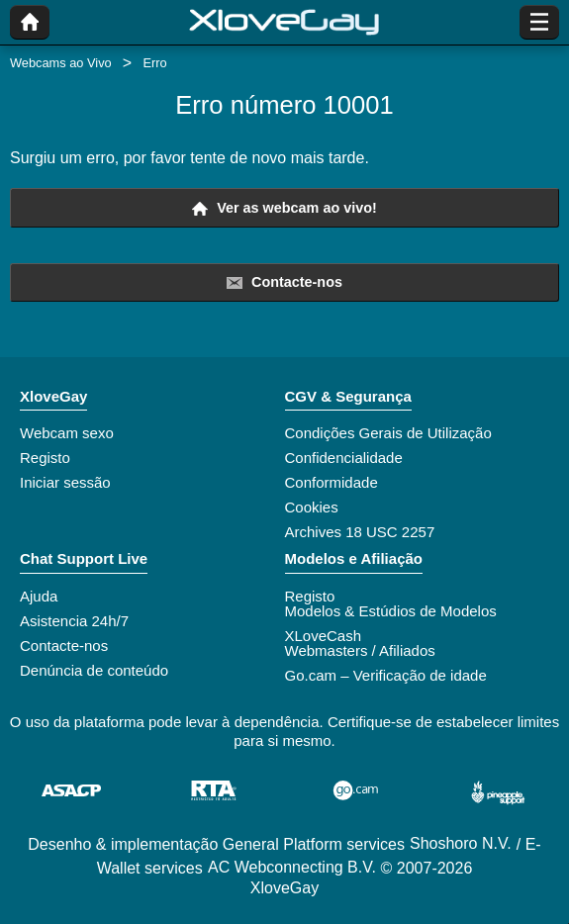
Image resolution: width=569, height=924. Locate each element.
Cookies (312, 507)
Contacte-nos (284, 282)
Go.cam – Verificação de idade (386, 675)
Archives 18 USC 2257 (360, 532)
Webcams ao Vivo (61, 63)
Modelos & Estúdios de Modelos (391, 611)
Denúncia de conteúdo (94, 670)
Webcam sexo (67, 433)
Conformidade (332, 482)
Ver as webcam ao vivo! (284, 208)
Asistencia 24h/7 (74, 621)
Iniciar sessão (65, 482)
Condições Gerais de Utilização (388, 433)
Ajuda (39, 596)
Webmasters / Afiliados (360, 650)
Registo (45, 458)
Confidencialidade (344, 458)
